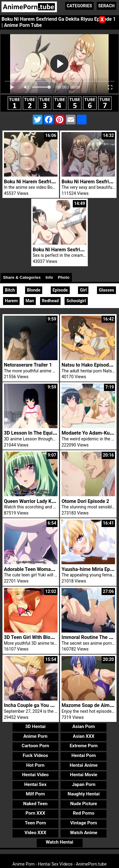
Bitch (10, 290)
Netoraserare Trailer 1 (28, 365)
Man (30, 301)
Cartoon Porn (35, 746)
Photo (64, 277)
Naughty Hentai (84, 794)
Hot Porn (35, 765)
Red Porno (84, 813)
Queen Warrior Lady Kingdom (36, 501)
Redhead (50, 301)
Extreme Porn (84, 746)
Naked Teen (35, 804)
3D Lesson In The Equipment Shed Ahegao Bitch (57, 433)
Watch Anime (84, 833)
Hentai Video (35, 775)
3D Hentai (35, 726)
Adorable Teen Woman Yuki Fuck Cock (46, 569)
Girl (83, 290)
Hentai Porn (84, 755)
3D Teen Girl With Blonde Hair (36, 637)
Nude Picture (84, 804)
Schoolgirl (76, 301)
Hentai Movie (84, 775)
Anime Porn (35, 736)
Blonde (34, 290)
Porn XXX (35, 813)
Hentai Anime (84, 765)
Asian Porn (84, 726)
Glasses (106, 290)
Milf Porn (35, 794)
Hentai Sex (35, 784)
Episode (60, 290)
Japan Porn (84, 784)
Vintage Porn (84, 823)
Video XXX (35, 833)
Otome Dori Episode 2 (85, 501)
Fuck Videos (35, 755)
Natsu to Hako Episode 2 (88, 365)
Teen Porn (35, 823)
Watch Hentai (59, 842)
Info (49, 277)
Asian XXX (84, 736)
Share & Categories (22, 277)
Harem (11, 301)
